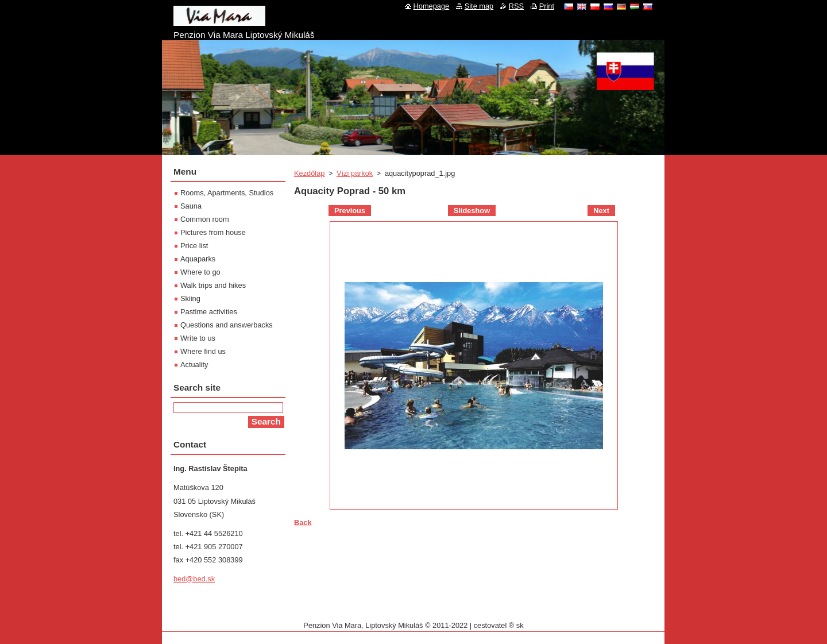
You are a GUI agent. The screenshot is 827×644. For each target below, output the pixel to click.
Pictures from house (213, 232)
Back (303, 522)
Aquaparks (198, 259)
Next (601, 211)
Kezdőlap (309, 173)
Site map (479, 6)
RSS (516, 6)
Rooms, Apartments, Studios (227, 193)
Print (547, 6)
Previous (350, 211)
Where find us (203, 351)
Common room (205, 219)
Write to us (198, 338)
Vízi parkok (355, 173)
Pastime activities (209, 312)
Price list (194, 246)
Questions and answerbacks (227, 325)
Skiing (190, 298)
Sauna (191, 206)
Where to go (200, 272)
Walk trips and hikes (213, 285)
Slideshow (472, 211)
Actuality (194, 365)
